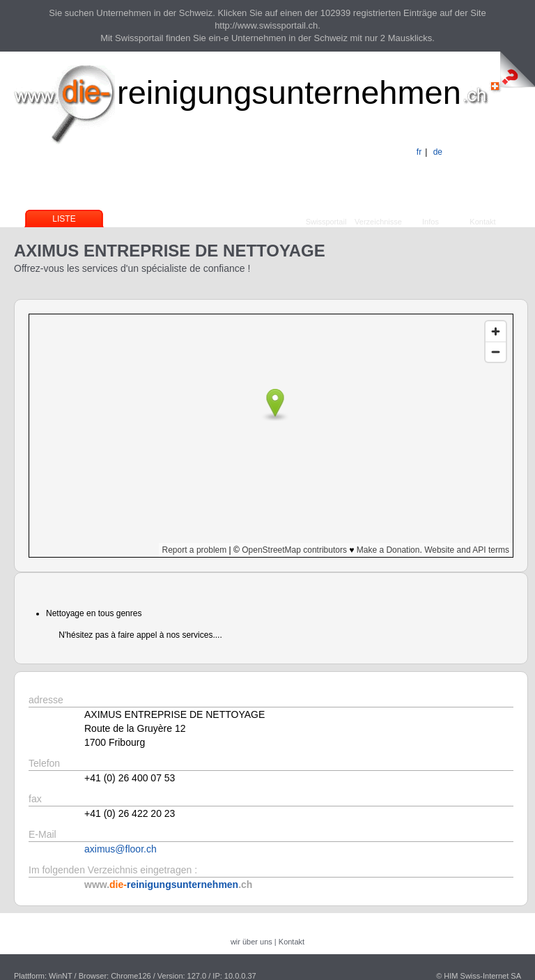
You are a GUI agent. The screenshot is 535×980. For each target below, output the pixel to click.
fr (419, 152)
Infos (431, 222)
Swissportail (326, 222)
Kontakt (482, 222)
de (438, 152)
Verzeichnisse (378, 222)
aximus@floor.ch (121, 849)
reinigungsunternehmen (289, 92)
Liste (64, 219)
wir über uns (251, 942)
